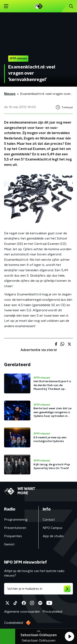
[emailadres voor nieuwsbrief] (38, 589)
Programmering (16, 520)
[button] (69, 636)
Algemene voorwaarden (22, 612)
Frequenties (13, 536)
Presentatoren (15, 528)
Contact (49, 520)
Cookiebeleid (14, 623)
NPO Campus (53, 528)
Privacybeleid (52, 612)
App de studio (53, 536)
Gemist (9, 544)
